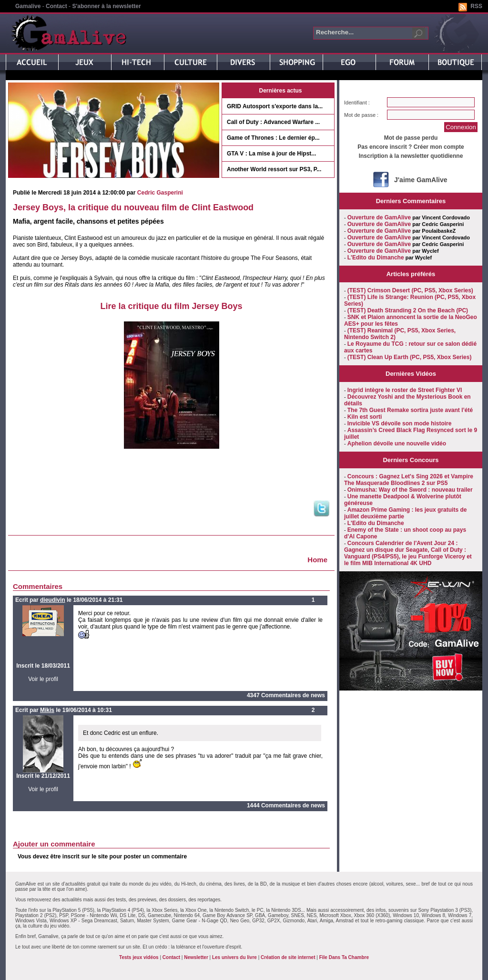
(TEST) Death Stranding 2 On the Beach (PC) (408, 310)
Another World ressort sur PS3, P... (274, 169)
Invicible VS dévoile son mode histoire (400, 423)
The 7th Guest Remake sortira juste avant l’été (410, 410)
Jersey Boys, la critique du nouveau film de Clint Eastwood (133, 207)
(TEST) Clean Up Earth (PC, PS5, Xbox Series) (410, 357)
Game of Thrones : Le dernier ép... (273, 138)
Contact (56, 6)
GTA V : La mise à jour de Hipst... (271, 154)
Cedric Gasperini (160, 193)
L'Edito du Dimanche (376, 258)
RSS (476, 6)
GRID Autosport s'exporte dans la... (275, 106)
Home (317, 560)
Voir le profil (43, 679)
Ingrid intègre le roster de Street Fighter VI (405, 390)
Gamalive (28, 6)
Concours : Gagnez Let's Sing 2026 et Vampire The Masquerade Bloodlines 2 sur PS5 (409, 480)
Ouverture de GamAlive (379, 217)
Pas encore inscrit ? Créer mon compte (411, 147)
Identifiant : (357, 103)
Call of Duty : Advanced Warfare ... (273, 122)
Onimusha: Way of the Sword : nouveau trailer (410, 490)
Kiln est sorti (365, 417)
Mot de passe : (361, 115)
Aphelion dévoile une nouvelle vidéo (397, 444)
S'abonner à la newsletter (106, 6)
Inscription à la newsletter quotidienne (411, 156)
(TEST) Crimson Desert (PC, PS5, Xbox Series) (410, 290)
